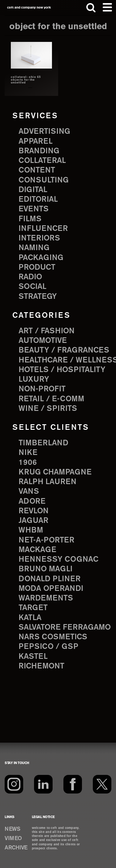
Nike (28, 453)
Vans (29, 492)
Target (33, 608)
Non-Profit (42, 389)
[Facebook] (73, 784)
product (37, 268)
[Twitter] (102, 784)
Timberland (43, 443)
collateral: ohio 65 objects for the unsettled (26, 80)
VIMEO (13, 839)
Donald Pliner (49, 579)
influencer (43, 229)
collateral (42, 161)
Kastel (33, 657)
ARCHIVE (16, 848)
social (32, 287)
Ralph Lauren (47, 482)
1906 (28, 463)
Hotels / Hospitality (62, 370)
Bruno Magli (45, 569)
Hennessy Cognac (58, 560)
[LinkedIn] (43, 784)
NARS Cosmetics (53, 637)
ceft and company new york (29, 8)
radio (30, 277)
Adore (32, 501)
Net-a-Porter (46, 540)
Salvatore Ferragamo (65, 627)
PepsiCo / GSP (48, 647)
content (37, 170)
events (34, 209)
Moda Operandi (51, 589)
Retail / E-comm (51, 399)
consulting (44, 180)
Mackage (37, 550)
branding (39, 151)
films (30, 219)
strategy (38, 297)
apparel (36, 142)
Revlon (34, 511)
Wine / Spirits (48, 409)
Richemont (41, 666)
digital (33, 190)
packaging (41, 258)
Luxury (34, 380)
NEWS (12, 829)
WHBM (31, 530)
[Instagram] (14, 784)
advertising (44, 132)
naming (34, 248)
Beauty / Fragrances (64, 350)
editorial (38, 200)
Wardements (46, 598)
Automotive (43, 341)
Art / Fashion (47, 331)
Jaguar (33, 521)
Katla (30, 618)
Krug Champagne (55, 472)
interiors (39, 238)
